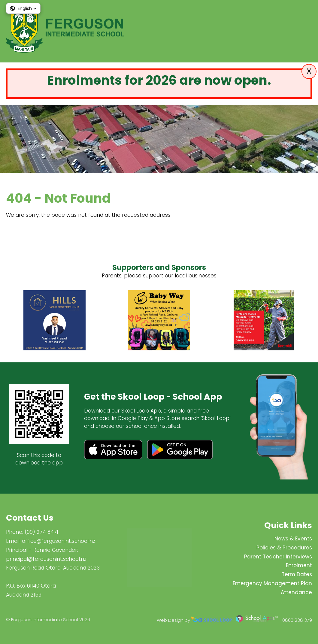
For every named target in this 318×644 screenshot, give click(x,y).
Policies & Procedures (284, 548)
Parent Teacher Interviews (278, 557)
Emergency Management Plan (272, 583)
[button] (23, 8)
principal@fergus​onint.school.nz (46, 559)
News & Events (293, 539)
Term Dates (297, 574)
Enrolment (299, 565)
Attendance (296, 592)
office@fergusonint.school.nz (59, 541)
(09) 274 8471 (41, 532)
